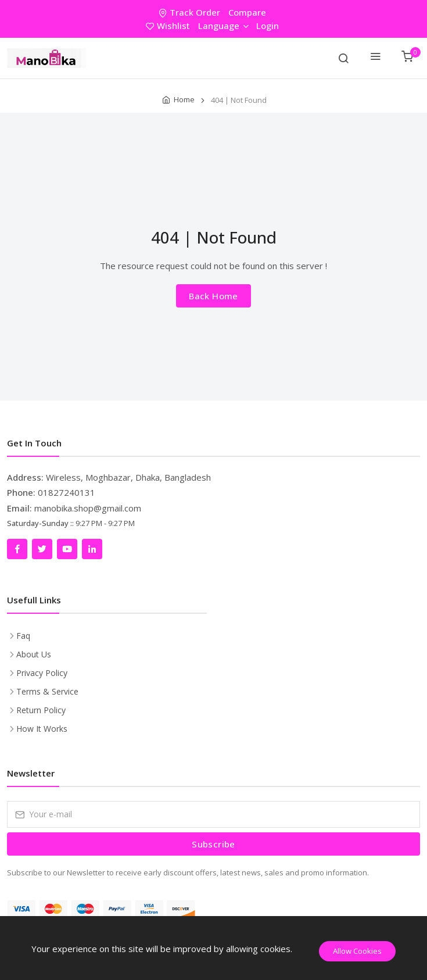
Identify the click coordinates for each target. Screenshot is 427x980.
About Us (34, 654)
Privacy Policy (42, 673)
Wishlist (169, 26)
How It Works (42, 729)
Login (268, 26)
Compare (247, 12)
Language (223, 26)
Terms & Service (47, 691)
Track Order (191, 12)
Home (184, 99)
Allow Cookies (357, 951)
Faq (23, 636)
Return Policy (41, 710)
